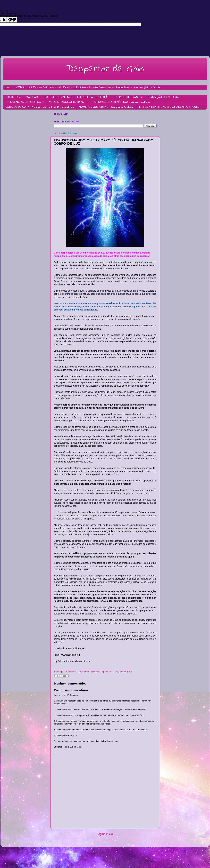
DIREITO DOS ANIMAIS (58, 97)
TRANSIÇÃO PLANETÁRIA (163, 97)
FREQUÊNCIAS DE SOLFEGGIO (25, 102)
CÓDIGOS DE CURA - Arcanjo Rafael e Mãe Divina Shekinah (40, 107)
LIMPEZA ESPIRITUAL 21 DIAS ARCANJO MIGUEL (169, 107)
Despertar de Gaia (105, 69)
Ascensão (94, 672)
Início (9, 88)
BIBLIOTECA (13, 97)
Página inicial (105, 834)
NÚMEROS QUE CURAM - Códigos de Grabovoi (106, 107)
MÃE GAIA (32, 97)
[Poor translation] (12, 20)
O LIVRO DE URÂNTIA (128, 97)
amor (86, 672)
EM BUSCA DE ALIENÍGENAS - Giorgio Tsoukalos (121, 102)
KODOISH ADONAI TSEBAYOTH (68, 102)
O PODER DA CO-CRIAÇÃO (93, 97)
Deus (116, 672)
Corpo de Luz (106, 672)
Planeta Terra (126, 672)
